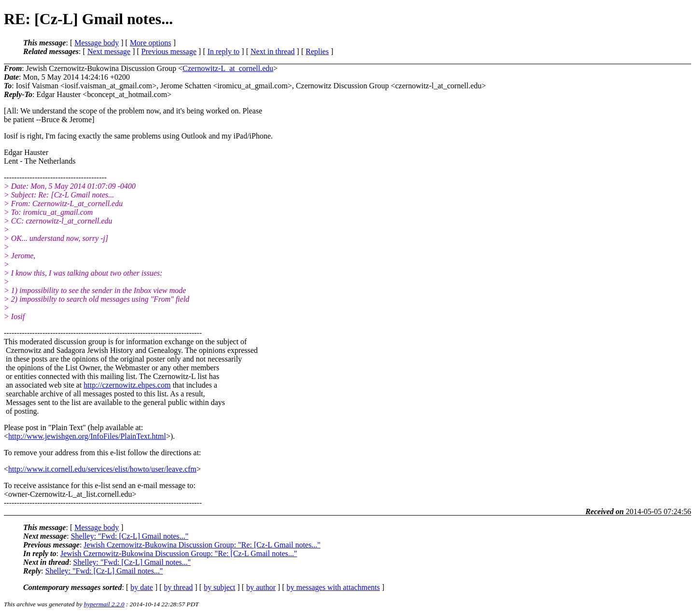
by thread (179, 587)
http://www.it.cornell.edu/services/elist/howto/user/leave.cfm (102, 469)
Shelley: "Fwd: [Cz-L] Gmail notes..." (130, 536)
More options (151, 43)
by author (261, 587)
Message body (97, 43)
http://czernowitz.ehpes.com (127, 385)
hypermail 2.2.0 (104, 604)
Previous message (169, 51)
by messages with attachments (333, 587)
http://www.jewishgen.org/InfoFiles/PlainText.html (87, 436)
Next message (109, 51)
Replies (317, 51)
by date (142, 587)
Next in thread (273, 51)
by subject (219, 587)
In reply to (224, 51)
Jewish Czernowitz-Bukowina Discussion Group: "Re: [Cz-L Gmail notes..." (202, 545)
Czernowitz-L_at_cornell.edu (228, 68)
